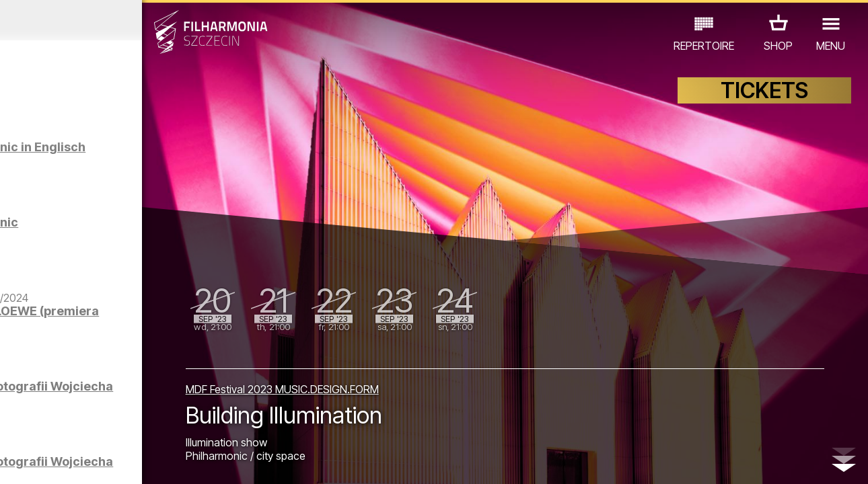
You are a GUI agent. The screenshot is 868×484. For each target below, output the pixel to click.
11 (188, 461)
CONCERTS (52, 406)
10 (171, 461)
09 (153, 461)
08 (136, 461)
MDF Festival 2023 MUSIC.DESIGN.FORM (361, 384)
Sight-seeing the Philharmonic (123, 229)
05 (83, 461)
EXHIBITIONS (163, 406)
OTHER (109, 425)
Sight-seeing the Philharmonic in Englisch (123, 160)
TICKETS (764, 99)
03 (48, 461)
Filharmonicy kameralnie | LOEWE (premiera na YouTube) (141, 338)
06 (101, 461)
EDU (106, 406)
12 (206, 461)
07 (118, 461)
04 (66, 461)
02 (31, 461)
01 (13, 461)
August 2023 (113, 20)
